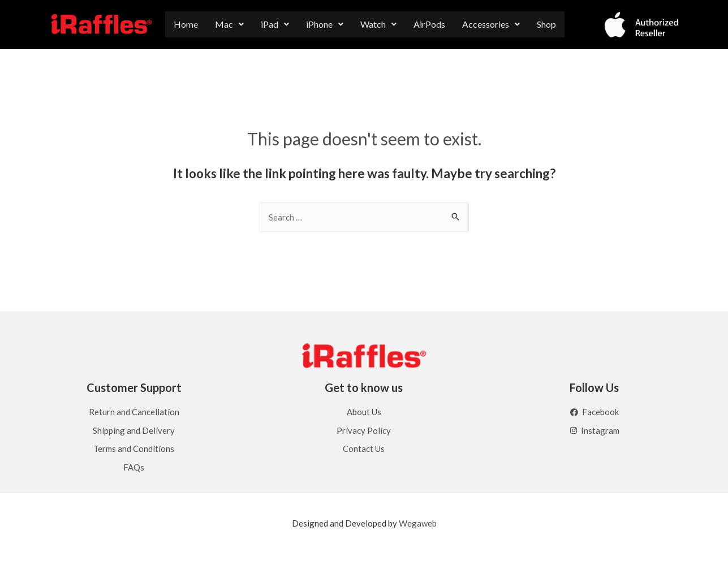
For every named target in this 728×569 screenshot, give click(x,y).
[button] (229, 24)
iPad (275, 24)
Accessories (491, 24)
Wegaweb (418, 523)
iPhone (325, 24)
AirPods (429, 24)
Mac (229, 24)
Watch (378, 24)
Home (186, 24)
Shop (546, 24)
